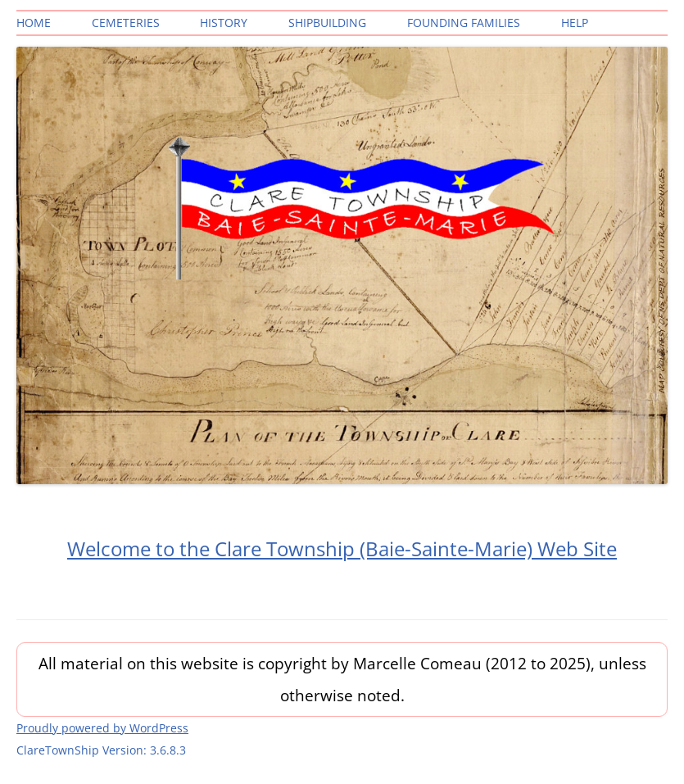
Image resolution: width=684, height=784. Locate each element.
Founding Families (464, 23)
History (224, 23)
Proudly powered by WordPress (102, 728)
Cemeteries (126, 23)
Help (575, 23)
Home (34, 23)
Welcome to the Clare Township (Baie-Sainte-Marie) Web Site (342, 548)
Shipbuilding (327, 23)
